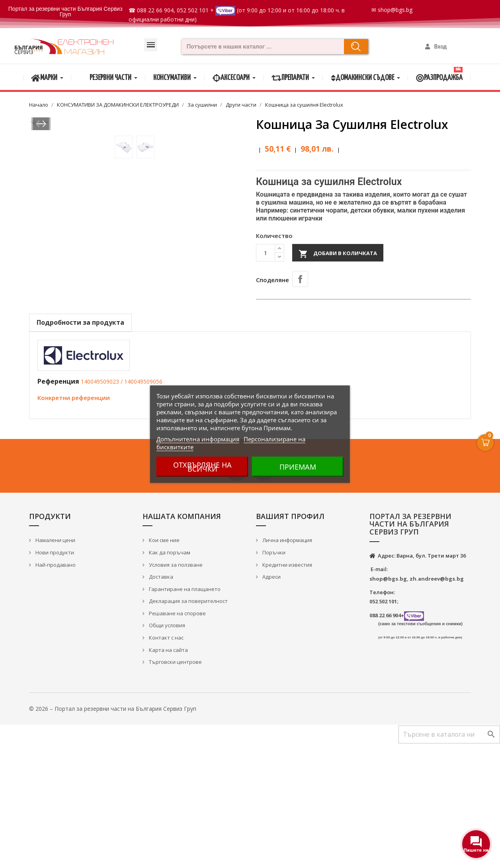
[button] (151, 45)
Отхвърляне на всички (202, 466)
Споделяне (300, 279)
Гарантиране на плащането (184, 714)
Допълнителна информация (198, 439)
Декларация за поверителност (188, 726)
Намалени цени (55, 665)
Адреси (271, 702)
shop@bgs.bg (395, 10)
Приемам (298, 466)
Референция (58, 506)
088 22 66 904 (155, 10)
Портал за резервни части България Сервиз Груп (65, 12)
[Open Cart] (485, 443)
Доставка (160, 702)
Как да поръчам (169, 677)
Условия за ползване (175, 689)
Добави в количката (338, 254)
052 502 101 (193, 10)
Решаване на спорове (177, 738)
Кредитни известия (287, 689)
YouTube (264, 593)
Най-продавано (55, 689)
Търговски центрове (175, 787)
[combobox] (260, 47)
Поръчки (273, 677)
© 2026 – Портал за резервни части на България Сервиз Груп (113, 833)
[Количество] (266, 253)
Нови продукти (54, 677)
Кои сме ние (164, 665)
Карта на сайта (168, 774)
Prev (40, 249)
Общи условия (166, 750)
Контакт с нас (166, 763)
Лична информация (287, 665)
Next (233, 249)
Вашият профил (290, 641)
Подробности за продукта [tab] (80, 447)
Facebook (236, 593)
